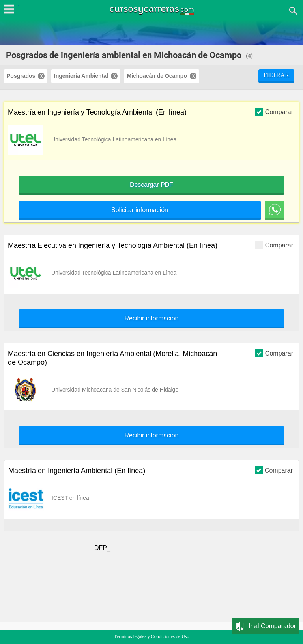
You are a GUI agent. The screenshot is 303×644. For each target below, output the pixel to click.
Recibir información (152, 318)
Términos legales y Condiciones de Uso (152, 636)
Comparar (274, 112)
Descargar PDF (151, 185)
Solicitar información (140, 210)
